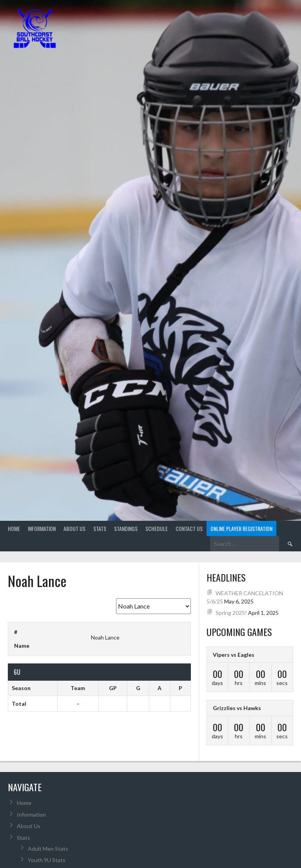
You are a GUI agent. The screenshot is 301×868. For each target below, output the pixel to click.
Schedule (157, 528)
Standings (126, 528)
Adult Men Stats (48, 849)
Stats (100, 528)
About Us (74, 528)
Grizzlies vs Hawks (237, 708)
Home (14, 528)
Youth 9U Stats (47, 860)
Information (42, 528)
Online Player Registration (241, 528)
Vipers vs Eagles (234, 655)
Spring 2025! (231, 613)
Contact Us (189, 528)
